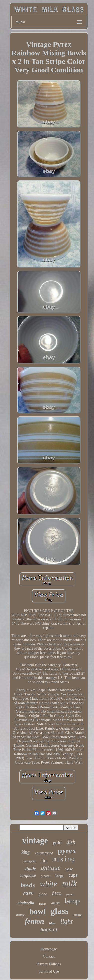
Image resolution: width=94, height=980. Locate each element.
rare (28, 893)
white (49, 884)
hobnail (49, 930)
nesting (20, 915)
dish (71, 842)
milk (70, 883)
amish (56, 903)
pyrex (67, 850)
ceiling (78, 915)
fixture (43, 904)
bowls (28, 885)
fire (44, 860)
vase (69, 869)
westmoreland (44, 853)
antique (51, 868)
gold (57, 842)
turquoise (28, 875)
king (25, 852)
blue (52, 923)
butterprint (29, 861)
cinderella (26, 903)
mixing (64, 859)
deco (57, 893)
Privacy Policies (49, 964)
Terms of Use (49, 971)
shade (30, 869)
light (67, 921)
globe (43, 894)
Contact (49, 956)
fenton (34, 921)
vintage (35, 841)
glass (60, 911)
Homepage (49, 949)
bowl (38, 912)
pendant (46, 876)
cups (73, 875)
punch (70, 894)
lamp (72, 901)
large (59, 876)
